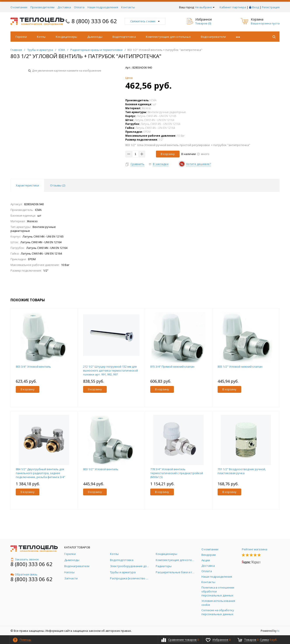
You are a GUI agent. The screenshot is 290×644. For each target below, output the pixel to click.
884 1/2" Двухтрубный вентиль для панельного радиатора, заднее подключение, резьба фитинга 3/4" (40, 473)
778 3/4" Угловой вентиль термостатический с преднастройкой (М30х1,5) (177, 473)
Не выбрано (205, 7)
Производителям (42, 7)
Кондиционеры (66, 37)
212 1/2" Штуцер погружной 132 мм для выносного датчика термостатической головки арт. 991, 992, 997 (110, 370)
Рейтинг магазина (255, 549)
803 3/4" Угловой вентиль (33, 367)
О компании (19, 7)
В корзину (168, 154)
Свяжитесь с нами (145, 21)
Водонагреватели (213, 37)
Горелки (21, 37)
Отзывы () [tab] (58, 185)
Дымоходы (95, 37)
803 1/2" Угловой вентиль (101, 469)
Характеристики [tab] (27, 185)
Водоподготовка (124, 37)
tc (278, 631)
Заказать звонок (25, 559)
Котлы (41, 37)
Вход (256, 7)
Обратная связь (24, 574)
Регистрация (271, 7)
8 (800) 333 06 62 (94, 21)
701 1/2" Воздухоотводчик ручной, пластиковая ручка (242, 471)
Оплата (79, 7)
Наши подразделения (103, 7)
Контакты (128, 7)
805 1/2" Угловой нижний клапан (240, 367)
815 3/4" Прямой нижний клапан (172, 367)
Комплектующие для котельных (168, 37)
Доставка (64, 7)
